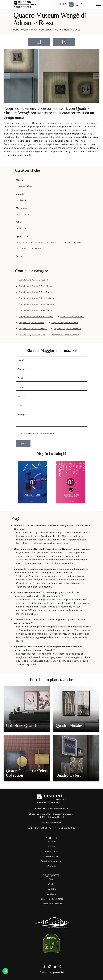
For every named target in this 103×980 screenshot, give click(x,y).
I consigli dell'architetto (52, 899)
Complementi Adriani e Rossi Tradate (36, 292)
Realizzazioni (52, 852)
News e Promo (51, 856)
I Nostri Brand (52, 889)
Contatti (51, 866)
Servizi (51, 847)
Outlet (51, 884)
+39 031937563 (53, 823)
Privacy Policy (48, 433)
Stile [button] (18, 222)
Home (16, 30)
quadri (23, 200)
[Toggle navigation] (98, 4)
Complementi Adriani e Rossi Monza (35, 286)
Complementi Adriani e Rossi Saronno (36, 304)
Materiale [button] (21, 208)
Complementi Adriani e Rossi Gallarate (37, 298)
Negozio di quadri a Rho (72, 317)
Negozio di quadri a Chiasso (66, 335)
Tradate (38, 248)
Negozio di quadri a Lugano (32, 335)
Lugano (53, 242)
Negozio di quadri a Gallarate (33, 329)
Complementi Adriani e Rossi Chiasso (36, 317)
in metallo (24, 214)
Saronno (23, 248)
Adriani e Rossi (26, 186)
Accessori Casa (29, 30)
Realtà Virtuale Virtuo (51, 861)
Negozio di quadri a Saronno (67, 329)
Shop (52, 879)
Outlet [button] (20, 256)
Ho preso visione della (37, 433)
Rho (79, 242)
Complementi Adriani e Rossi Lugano (36, 310)
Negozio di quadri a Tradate (65, 323)
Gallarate (38, 242)
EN (65, 4)
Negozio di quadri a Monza (32, 323)
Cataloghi (51, 894)
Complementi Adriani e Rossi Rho (34, 280)
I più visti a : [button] (22, 236)
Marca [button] (19, 180)
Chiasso (23, 242)
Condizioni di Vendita (51, 904)
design (23, 228)
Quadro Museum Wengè (68, 30)
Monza (67, 242)
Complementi (46, 30)
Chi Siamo (51, 842)
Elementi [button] (21, 194)
